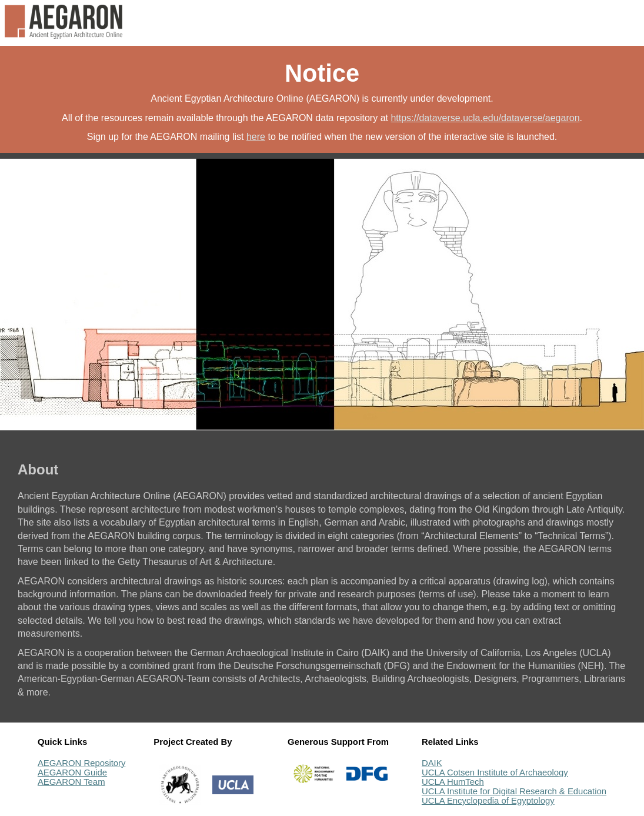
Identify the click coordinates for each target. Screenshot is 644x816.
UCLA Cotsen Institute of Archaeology (495, 772)
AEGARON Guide (72, 772)
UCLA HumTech (453, 782)
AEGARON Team (71, 782)
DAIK (432, 763)
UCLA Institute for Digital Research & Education (514, 791)
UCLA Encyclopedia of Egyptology (488, 801)
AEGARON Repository (82, 763)
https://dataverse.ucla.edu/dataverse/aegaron (485, 118)
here (256, 137)
